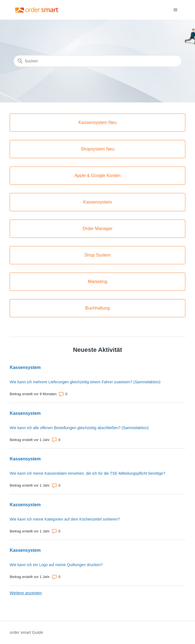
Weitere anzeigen (26, 593)
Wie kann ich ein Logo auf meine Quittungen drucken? (56, 565)
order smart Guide (26, 632)
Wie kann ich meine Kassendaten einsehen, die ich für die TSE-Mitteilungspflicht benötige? (87, 473)
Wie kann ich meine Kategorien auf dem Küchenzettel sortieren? (65, 519)
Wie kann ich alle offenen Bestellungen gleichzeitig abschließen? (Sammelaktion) (79, 428)
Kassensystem (25, 367)
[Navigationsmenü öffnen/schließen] (176, 10)
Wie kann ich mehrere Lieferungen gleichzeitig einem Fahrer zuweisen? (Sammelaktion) (85, 382)
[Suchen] (98, 61)
